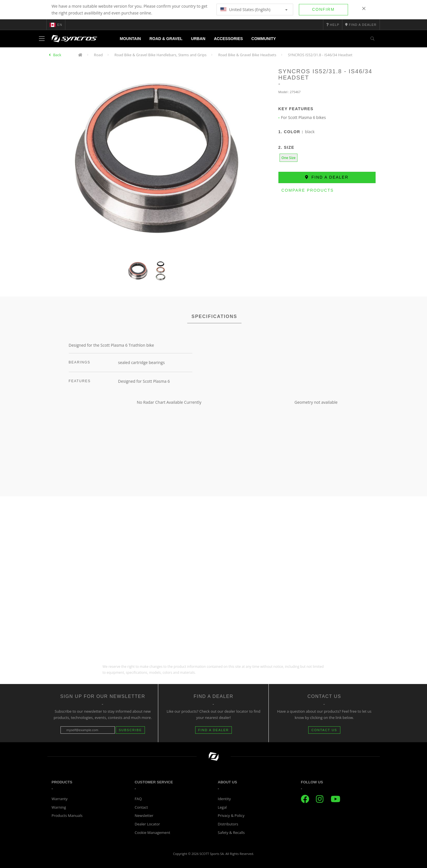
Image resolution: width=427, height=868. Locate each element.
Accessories (228, 39)
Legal (222, 807)
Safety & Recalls (231, 833)
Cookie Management (152, 833)
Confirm (323, 9)
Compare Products (308, 190)
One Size (289, 158)
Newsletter (144, 815)
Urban (198, 39)
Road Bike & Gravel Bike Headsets (247, 55)
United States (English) (254, 10)
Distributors (228, 824)
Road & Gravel (166, 39)
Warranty (60, 799)
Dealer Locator (147, 824)
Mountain (130, 39)
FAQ (138, 799)
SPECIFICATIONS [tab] (214, 316)
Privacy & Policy (231, 815)
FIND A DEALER (214, 730)
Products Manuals (67, 815)
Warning (59, 807)
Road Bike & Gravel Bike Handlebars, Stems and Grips (161, 55)
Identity (224, 799)
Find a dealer (327, 177)
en (56, 25)
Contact (141, 807)
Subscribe (130, 730)
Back (57, 55)
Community (264, 39)
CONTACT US (324, 730)
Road (98, 55)
